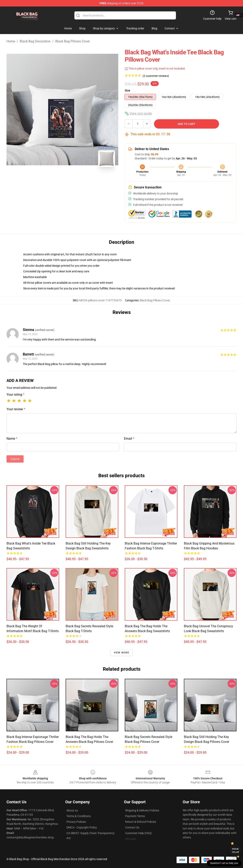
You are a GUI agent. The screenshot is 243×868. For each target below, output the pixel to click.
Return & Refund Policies (141, 822)
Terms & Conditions (79, 816)
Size (127, 90)
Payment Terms (135, 816)
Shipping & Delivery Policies (142, 810)
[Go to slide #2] (73, 179)
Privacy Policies (76, 822)
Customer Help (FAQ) (138, 833)
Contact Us (132, 827)
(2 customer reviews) (156, 76)
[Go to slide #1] (52, 179)
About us (72, 810)
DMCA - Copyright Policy (82, 827)
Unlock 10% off (235, 850)
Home (11, 41)
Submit (15, 459)
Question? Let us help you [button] (224, 863)
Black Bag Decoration (35, 41)
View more (122, 653)
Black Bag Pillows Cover (73, 41)
